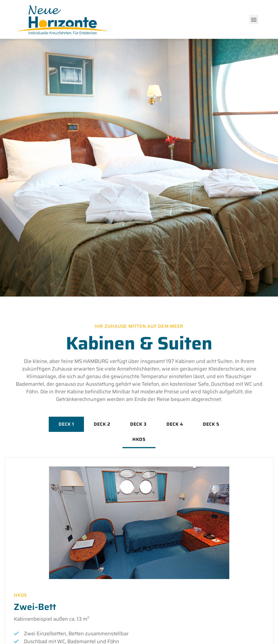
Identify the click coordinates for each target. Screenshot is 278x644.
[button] (254, 20)
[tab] (66, 424)
